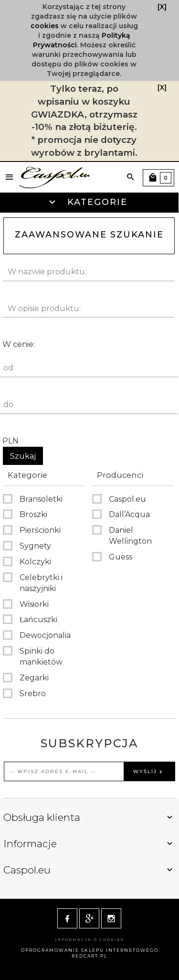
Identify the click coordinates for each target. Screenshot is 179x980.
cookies (45, 26)
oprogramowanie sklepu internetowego (90, 950)
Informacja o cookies (89, 939)
